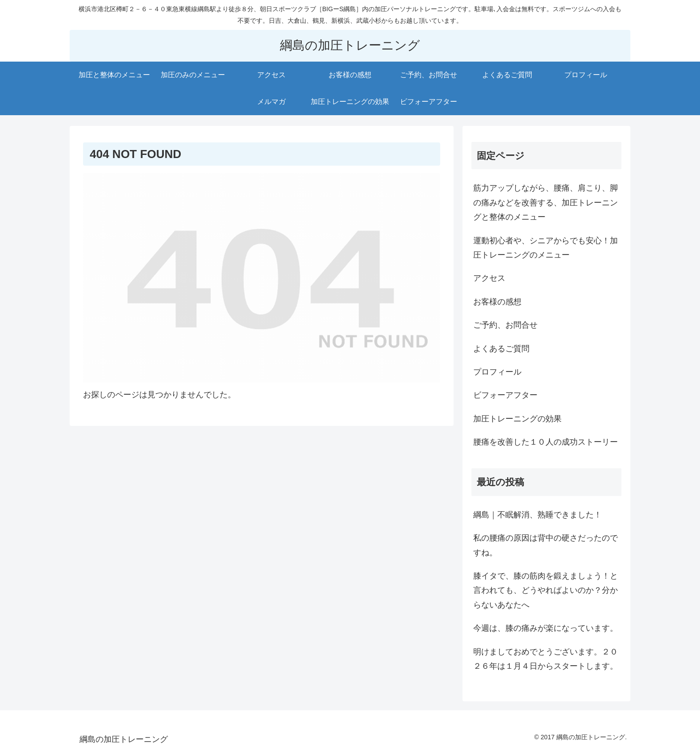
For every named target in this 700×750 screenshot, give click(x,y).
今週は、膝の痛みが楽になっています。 (546, 628)
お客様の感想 (497, 302)
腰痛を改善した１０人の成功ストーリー (546, 442)
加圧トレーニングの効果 (517, 419)
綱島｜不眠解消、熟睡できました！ (537, 515)
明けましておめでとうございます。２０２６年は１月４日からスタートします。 (546, 659)
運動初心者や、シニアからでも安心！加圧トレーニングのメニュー (546, 248)
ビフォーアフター (505, 395)
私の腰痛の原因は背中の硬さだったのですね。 (546, 545)
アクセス (489, 278)
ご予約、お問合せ (505, 325)
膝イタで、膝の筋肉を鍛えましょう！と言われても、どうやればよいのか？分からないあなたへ (546, 590)
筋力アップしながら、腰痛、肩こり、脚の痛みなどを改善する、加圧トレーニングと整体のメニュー (546, 202)
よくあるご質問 (501, 349)
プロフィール (497, 372)
